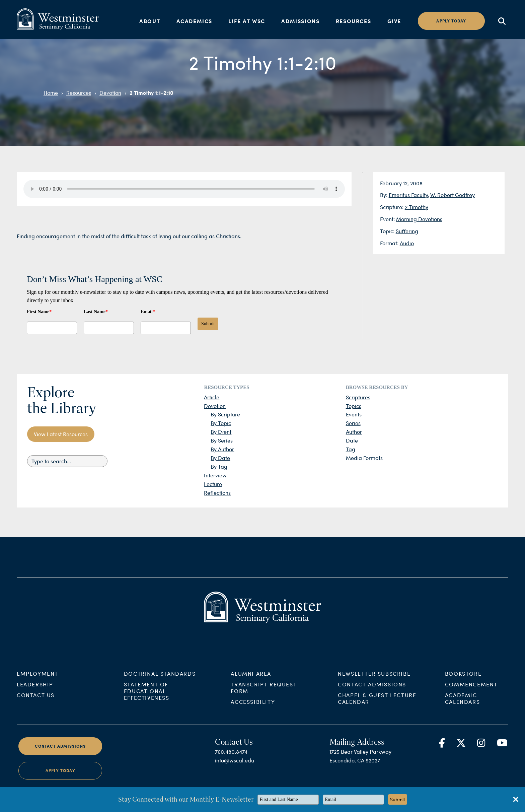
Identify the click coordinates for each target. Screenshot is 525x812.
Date (352, 440)
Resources (353, 21)
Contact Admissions (372, 690)
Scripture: (392, 207)
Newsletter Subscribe (374, 679)
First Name (39, 312)
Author (354, 432)
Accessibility (253, 707)
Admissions (300, 21)
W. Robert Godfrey (453, 195)
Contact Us (36, 700)
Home (51, 93)
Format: (390, 243)
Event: (388, 219)
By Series (222, 440)
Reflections (217, 493)
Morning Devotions (419, 219)
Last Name (96, 312)
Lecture (213, 484)
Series (353, 423)
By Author (222, 449)
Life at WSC (247, 21)
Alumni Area (251, 679)
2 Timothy (417, 207)
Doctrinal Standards (160, 679)
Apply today (451, 21)
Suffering (407, 231)
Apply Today (60, 776)
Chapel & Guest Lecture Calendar (377, 704)
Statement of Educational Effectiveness (147, 696)
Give (394, 21)
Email (148, 312)
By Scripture (225, 414)
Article (212, 397)
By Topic (221, 423)
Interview (215, 475)
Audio (407, 243)
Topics (354, 406)
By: (384, 195)
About (150, 21)
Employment (37, 679)
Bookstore (463, 679)
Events (354, 414)
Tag (351, 449)
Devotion (110, 93)
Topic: (388, 231)
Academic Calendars (462, 704)
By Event (221, 432)
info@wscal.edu (235, 766)
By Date (220, 458)
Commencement (471, 690)
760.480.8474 (231, 757)
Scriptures (358, 397)
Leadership (35, 690)
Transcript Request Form (264, 693)
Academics (194, 21)
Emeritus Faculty (408, 195)
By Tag (219, 466)
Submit (208, 324)
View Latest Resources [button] (61, 434)
